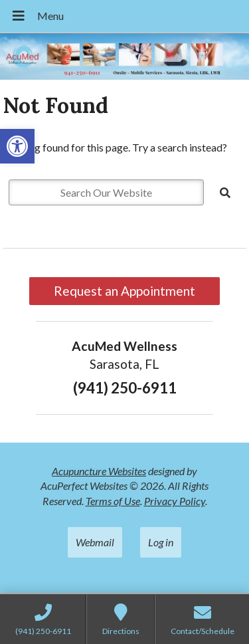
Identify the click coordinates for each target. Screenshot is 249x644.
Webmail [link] (95, 542)
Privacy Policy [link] (175, 501)
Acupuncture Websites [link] (99, 471)
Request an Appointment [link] (124, 291)
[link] (17, 146)
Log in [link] (161, 542)
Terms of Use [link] (113, 501)
